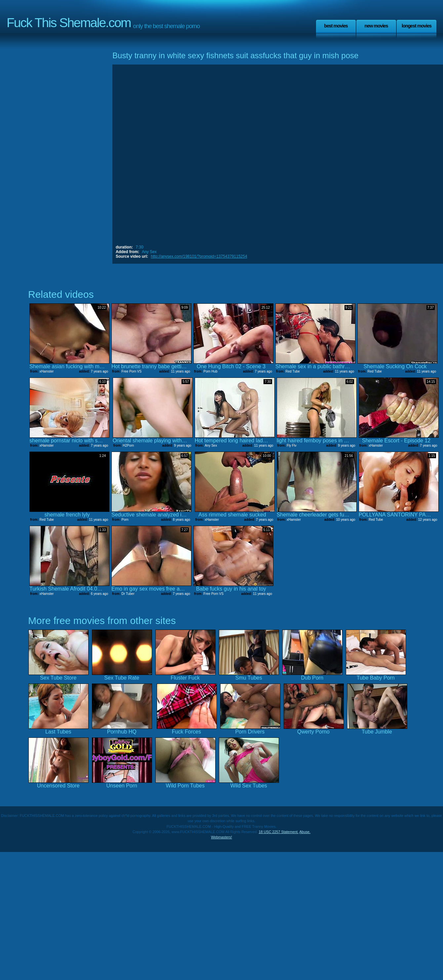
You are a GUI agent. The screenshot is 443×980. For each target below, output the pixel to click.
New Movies (376, 26)
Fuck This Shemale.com (69, 23)
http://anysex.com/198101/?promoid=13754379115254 (199, 256)
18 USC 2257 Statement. (279, 832)
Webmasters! (221, 837)
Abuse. (305, 832)
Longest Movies (417, 26)
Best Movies (336, 26)
